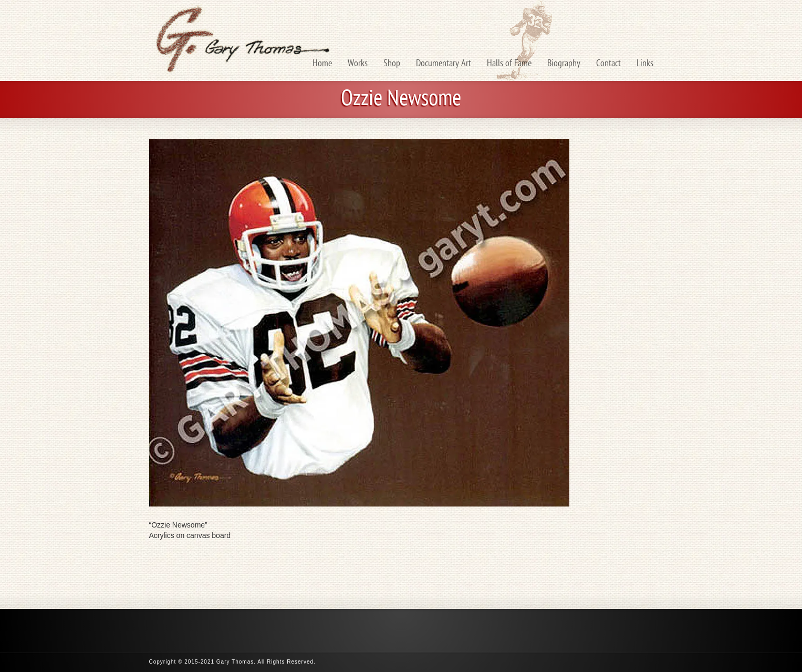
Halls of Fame (509, 64)
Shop (392, 64)
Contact (608, 64)
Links (645, 64)
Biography (564, 64)
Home (322, 64)
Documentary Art (444, 64)
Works (358, 64)
